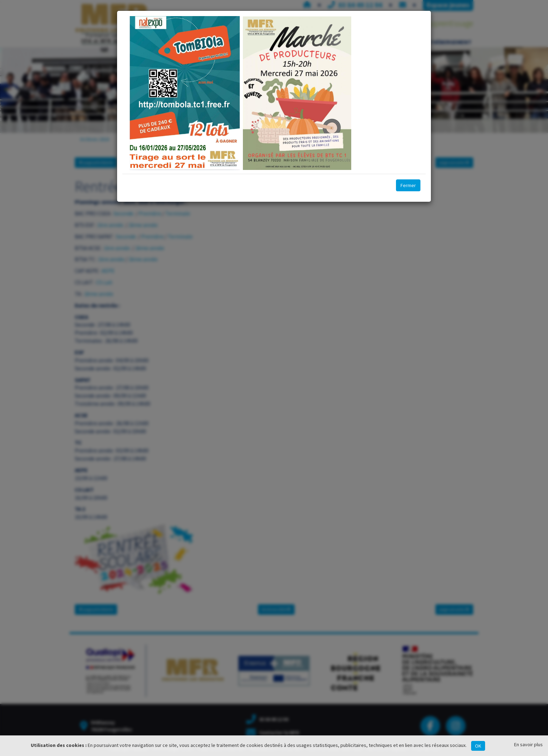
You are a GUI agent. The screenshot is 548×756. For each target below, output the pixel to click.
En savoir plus (528, 744)
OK (478, 746)
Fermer (408, 185)
